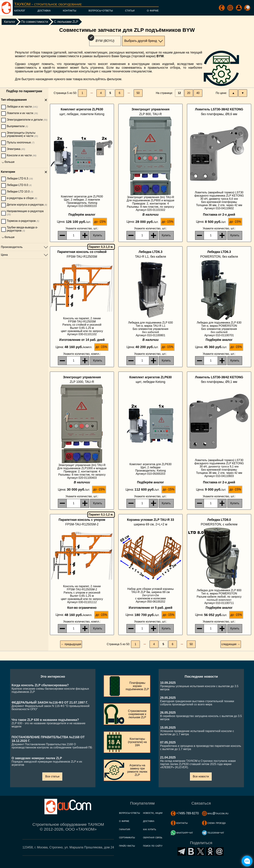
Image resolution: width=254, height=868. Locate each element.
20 (189, 93)
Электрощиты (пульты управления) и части (22, 134)
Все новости (201, 776)
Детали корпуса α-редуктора (27, 205)
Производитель (12, 247)
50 (138, 93)
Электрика (16, 149)
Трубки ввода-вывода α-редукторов (22, 229)
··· (92, 93)
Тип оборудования (14, 100)
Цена (4, 255)
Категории (8, 172)
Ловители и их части (22, 113)
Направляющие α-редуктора (25, 213)
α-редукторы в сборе (22, 198)
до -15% (100, 222)
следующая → (231, 644)
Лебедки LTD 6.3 (20, 178)
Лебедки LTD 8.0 (19, 185)
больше (10, 162)
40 (198, 93)
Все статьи (52, 776)
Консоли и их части (22, 155)
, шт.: (82, 228)
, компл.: (82, 354)
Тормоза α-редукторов (23, 221)
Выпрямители (17, 126)
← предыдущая (71, 644)
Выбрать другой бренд (141, 41)
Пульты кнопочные (21, 142)
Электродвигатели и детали (27, 120)
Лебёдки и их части (22, 107)
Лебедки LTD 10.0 (20, 192)
